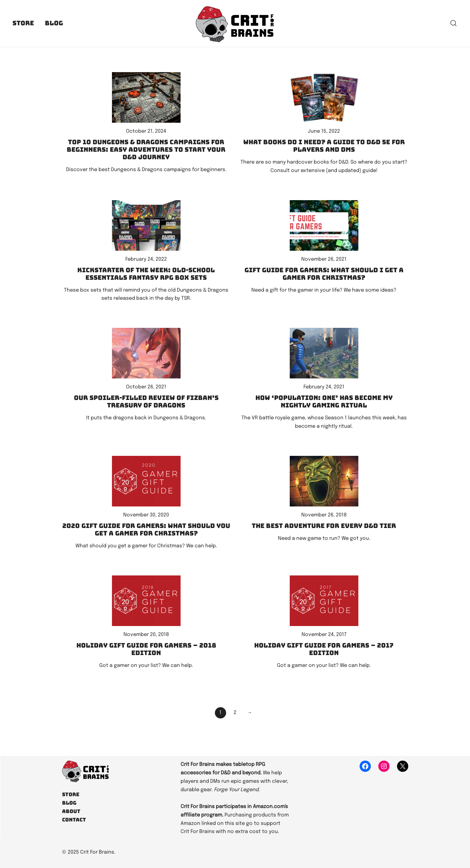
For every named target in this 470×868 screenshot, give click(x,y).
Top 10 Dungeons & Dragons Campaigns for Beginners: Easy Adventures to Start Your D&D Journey (146, 150)
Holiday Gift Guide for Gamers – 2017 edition (324, 649)
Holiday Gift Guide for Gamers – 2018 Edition (146, 649)
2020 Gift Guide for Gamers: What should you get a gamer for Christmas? (146, 530)
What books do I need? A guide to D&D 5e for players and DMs (324, 146)
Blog (54, 23)
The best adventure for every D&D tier (324, 526)
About (71, 811)
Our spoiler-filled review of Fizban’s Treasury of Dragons (146, 402)
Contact (74, 820)
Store (23, 23)
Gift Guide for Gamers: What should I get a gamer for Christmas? (324, 274)
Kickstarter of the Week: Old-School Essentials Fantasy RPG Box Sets (146, 274)
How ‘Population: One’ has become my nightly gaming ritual (324, 402)
